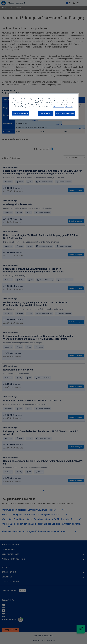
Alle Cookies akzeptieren (65, 113)
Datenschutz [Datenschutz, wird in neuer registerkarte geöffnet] (69, 107)
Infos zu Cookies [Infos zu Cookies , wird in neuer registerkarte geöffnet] (59, 107)
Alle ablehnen (45, 113)
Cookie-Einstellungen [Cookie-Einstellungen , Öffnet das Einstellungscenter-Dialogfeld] (21, 113)
